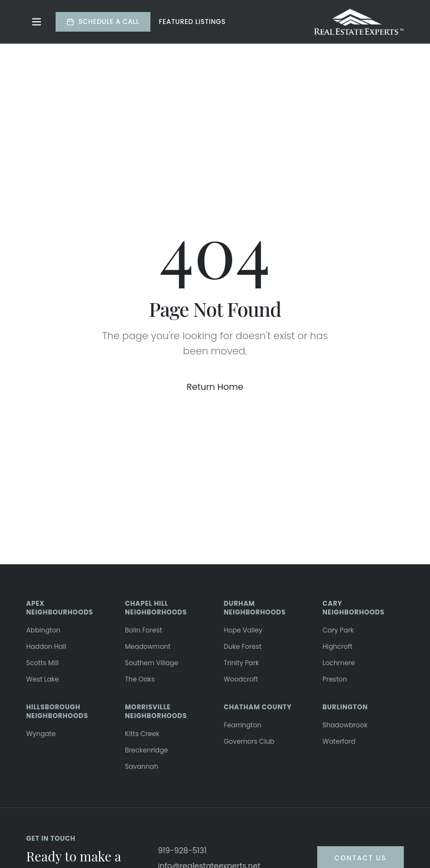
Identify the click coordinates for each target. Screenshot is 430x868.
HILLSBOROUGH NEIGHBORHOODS (57, 711)
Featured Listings (192, 22)
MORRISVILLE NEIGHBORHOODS (156, 711)
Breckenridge (146, 750)
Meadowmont (148, 646)
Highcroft (338, 646)
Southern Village (152, 663)
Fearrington (243, 725)
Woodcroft (241, 679)
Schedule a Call (103, 22)
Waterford (339, 741)
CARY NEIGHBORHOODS (354, 608)
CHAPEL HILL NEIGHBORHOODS (156, 608)
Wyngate (41, 734)
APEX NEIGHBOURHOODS (60, 608)
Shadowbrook (345, 725)
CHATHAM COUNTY (258, 707)
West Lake (43, 679)
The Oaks (140, 679)
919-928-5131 (182, 851)
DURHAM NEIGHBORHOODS (255, 608)
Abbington (43, 630)
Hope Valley (243, 630)
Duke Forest (243, 646)
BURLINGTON (345, 707)
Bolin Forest (143, 630)
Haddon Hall (46, 646)
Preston (335, 679)
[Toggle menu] (37, 22)
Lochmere (339, 663)
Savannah (141, 766)
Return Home (215, 387)
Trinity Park (242, 663)
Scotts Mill (42, 663)
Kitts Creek (142, 734)
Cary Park (338, 630)
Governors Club (249, 741)
